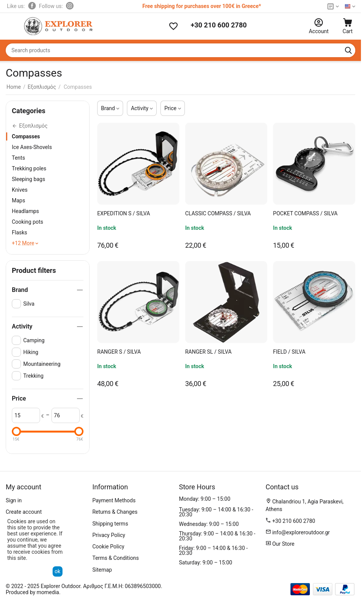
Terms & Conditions (115, 558)
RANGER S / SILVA (119, 352)
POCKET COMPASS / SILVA (305, 213)
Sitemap (102, 570)
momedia (48, 592)
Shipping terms (110, 524)
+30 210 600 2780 (219, 25)
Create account (24, 512)
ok (57, 571)
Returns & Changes (115, 512)
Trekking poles (29, 168)
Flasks (19, 232)
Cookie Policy (108, 547)
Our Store (283, 544)
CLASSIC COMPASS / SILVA (218, 213)
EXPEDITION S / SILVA (124, 213)
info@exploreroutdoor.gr (301, 532)
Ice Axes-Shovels (32, 147)
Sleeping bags (28, 179)
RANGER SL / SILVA (208, 352)
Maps (18, 200)
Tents (18, 158)
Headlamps (25, 211)
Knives (20, 190)
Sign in (14, 500)
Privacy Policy (109, 535)
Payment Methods (114, 500)
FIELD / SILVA (289, 352)
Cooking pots (27, 222)
